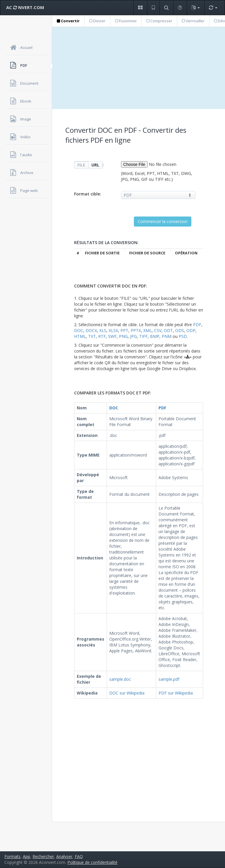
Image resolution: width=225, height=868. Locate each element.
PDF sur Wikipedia (176, 693)
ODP (191, 330)
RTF (102, 336)
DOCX (91, 330)
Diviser (97, 21)
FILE (81, 165)
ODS (180, 330)
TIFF (143, 336)
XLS (103, 330)
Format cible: (88, 194)
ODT (168, 330)
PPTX (136, 330)
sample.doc (120, 679)
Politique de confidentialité (92, 862)
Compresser (159, 21)
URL (95, 165)
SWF (112, 336)
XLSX (113, 330)
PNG (123, 336)
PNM (167, 336)
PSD (183, 336)
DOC (79, 330)
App (27, 856)
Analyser (64, 856)
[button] (140, 8)
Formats (12, 856)
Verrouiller (193, 21)
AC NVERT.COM (25, 7)
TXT (92, 336)
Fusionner (126, 21)
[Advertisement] (139, 68)
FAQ (79, 856)
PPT (124, 330)
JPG (133, 336)
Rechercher (43, 856)
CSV (158, 330)
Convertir (68, 21)
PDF (197, 325)
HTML (80, 336)
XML (148, 330)
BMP (155, 336)
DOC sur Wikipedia (127, 693)
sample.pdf (169, 679)
